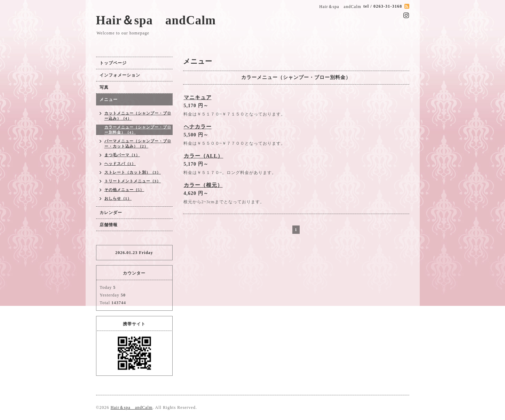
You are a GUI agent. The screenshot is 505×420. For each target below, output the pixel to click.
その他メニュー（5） (124, 190)
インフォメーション (120, 75)
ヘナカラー (198, 127)
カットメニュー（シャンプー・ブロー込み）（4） (138, 116)
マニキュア (198, 97)
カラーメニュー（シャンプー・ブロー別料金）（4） (138, 130)
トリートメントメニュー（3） (133, 181)
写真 (104, 87)
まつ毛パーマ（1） (122, 155)
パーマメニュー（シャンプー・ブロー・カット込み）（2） (138, 144)
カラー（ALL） (204, 156)
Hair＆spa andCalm (156, 20)
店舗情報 (109, 225)
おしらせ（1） (118, 198)
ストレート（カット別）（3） (133, 172)
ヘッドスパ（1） (120, 164)
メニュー (109, 100)
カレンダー (111, 213)
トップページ (113, 63)
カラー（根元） (203, 185)
